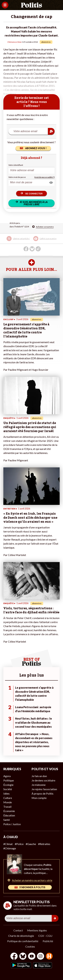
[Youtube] (32, 957)
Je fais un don (39, 776)
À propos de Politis (43, 793)
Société (8, 789)
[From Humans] (49, 957)
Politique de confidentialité (23, 941)
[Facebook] (14, 957)
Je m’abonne (39, 785)
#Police (19, 844)
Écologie (8, 785)
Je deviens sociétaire (43, 780)
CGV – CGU (45, 936)
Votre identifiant (16, 165)
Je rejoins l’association (44, 789)
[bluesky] (23, 957)
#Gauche (31, 844)
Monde (8, 802)
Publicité (48, 941)
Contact (18, 930)
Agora (7, 776)
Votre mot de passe (17, 177)
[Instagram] (41, 957)
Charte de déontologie (21, 936)
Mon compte (39, 798)
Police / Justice (12, 824)
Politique (9, 780)
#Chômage (10, 848)
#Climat (8, 844)
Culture (8, 798)
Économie (9, 811)
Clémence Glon (14, 42)
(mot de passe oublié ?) (44, 177)
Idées (6, 793)
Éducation (9, 815)
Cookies (30, 946)
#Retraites (44, 844)
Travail (7, 807)
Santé (7, 820)
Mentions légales (37, 930)
